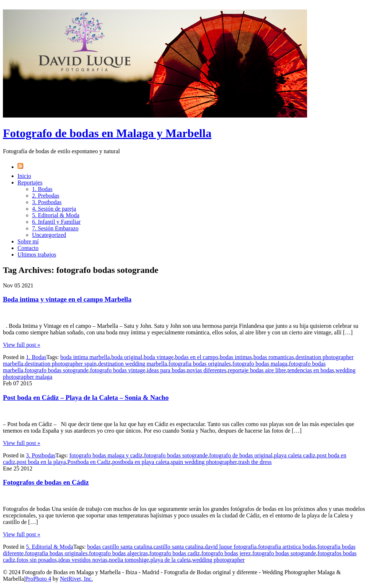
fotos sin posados (37, 560)
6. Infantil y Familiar (56, 222)
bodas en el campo (197, 357)
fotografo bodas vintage (118, 370)
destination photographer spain (61, 364)
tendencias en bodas (311, 370)
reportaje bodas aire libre (257, 370)
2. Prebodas (46, 196)
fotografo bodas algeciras (118, 553)
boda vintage (158, 357)
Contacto (28, 248)
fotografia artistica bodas (287, 547)
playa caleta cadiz (295, 455)
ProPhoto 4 (38, 579)
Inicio (24, 176)
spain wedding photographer (204, 462)
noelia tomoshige (129, 560)
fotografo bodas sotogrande (57, 370)
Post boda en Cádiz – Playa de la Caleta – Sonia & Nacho (86, 398)
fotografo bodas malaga (260, 364)
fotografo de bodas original (241, 455)
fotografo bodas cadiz (175, 553)
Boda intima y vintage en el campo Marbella (67, 299)
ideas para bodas (166, 370)
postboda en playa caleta (141, 462)
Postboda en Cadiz (89, 462)
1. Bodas (42, 189)
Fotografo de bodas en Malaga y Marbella (107, 133)
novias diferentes (207, 370)
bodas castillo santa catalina (119, 547)
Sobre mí (28, 241)
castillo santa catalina (178, 547)
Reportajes (30, 182)
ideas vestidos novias (83, 560)
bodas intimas (236, 357)
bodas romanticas (274, 357)
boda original (127, 357)
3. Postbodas (47, 202)
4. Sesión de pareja (54, 209)
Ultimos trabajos (37, 255)
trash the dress (255, 462)
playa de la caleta (171, 560)
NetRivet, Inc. (76, 579)
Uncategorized (49, 235)
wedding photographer (218, 560)
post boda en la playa (41, 462)
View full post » (22, 345)
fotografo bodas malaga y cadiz (106, 455)
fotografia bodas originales (200, 364)
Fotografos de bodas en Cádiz (46, 482)
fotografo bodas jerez (226, 553)
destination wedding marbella (132, 364)
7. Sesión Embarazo (55, 228)
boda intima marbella (85, 357)
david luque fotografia (231, 547)
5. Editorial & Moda (56, 215)
